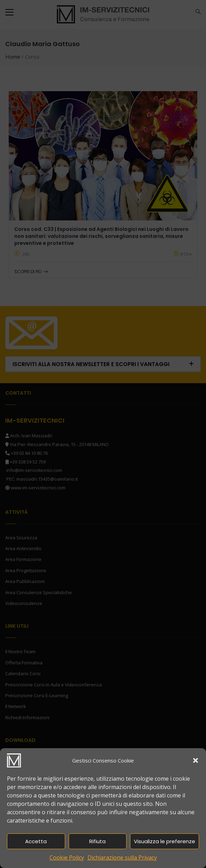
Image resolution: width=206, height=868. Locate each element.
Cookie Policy (67, 858)
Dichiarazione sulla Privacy (122, 858)
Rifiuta (97, 841)
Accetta (36, 841)
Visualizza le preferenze (165, 841)
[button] (196, 760)
